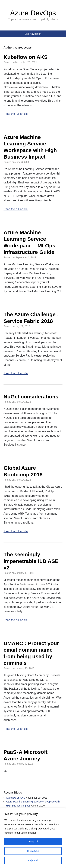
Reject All (33, 860)
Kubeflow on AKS (26, 57)
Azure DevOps (33, 13)
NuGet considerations (31, 397)
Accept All (33, 842)
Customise (33, 851)
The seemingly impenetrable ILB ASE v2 (31, 561)
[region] (33, 838)
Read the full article (16, 114)
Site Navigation (33, 34)
